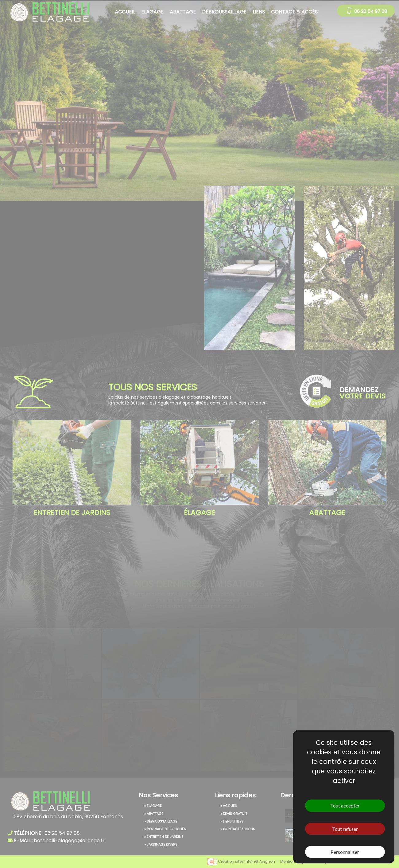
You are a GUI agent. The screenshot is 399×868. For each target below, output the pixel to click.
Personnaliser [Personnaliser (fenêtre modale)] (345, 852)
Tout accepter (345, 805)
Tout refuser (345, 829)
